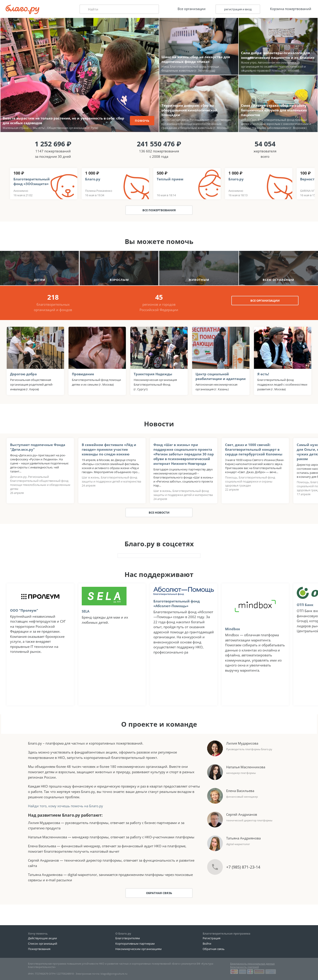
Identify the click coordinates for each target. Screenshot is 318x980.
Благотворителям (128, 938)
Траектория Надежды (153, 374)
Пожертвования (39, 949)
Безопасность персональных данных (252, 964)
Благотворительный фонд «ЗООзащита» (32, 181)
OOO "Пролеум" (24, 610)
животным (199, 280)
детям (40, 280)
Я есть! (263, 374)
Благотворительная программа (227, 933)
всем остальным (278, 280)
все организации (265, 301)
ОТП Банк (305, 605)
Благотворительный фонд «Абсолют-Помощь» (177, 603)
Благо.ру (93, 179)
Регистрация (212, 938)
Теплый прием (170, 179)
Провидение (83, 374)
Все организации (192, 9)
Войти (207, 944)
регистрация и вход (238, 9)
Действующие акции (42, 938)
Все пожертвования (159, 210)
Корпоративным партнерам (135, 944)
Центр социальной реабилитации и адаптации (221, 376)
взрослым (119, 280)
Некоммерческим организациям (139, 949)
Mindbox (233, 629)
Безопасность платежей (245, 967)
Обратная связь (159, 893)
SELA (86, 611)
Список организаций (43, 944)
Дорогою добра (23, 374)
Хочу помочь (38, 933)
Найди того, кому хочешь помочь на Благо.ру (66, 806)
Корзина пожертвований (291, 9)
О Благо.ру (123, 933)
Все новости (159, 512)
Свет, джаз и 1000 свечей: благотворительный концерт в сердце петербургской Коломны (254, 449)
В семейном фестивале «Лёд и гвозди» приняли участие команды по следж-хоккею (109, 449)
